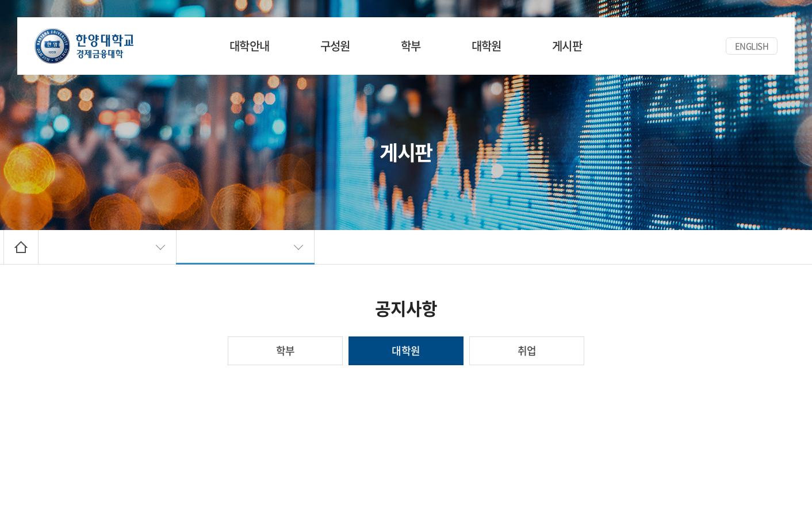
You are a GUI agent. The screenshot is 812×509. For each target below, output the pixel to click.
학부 (411, 46)
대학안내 (250, 46)
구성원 (335, 46)
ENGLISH (752, 46)
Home (21, 247)
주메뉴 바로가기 (0, 0)
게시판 (567, 46)
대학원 (487, 46)
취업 (527, 351)
